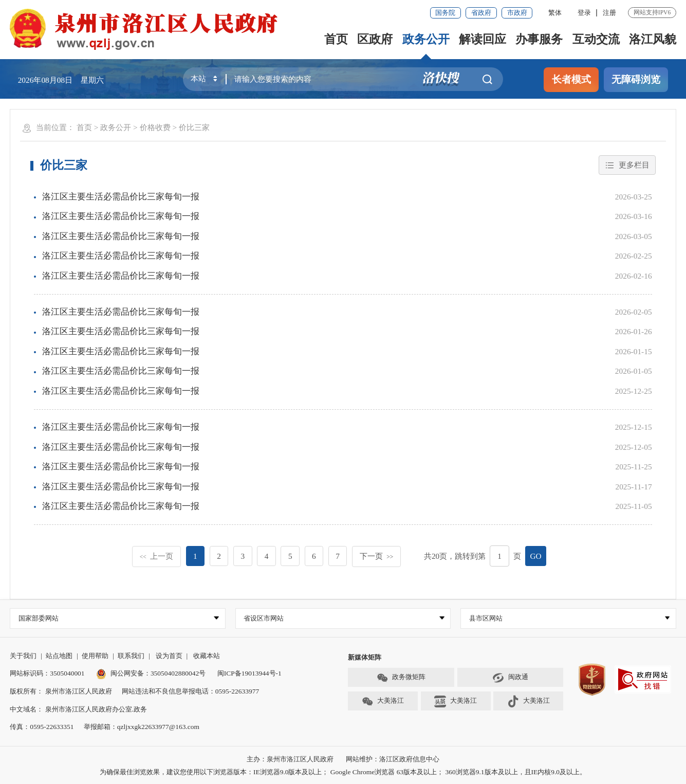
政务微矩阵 (401, 678)
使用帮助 (95, 656)
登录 (584, 13)
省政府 (481, 13)
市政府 (517, 13)
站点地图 (59, 656)
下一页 (377, 556)
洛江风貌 (653, 39)
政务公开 (426, 39)
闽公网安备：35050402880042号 (151, 673)
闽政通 (510, 678)
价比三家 (194, 127)
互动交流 (596, 39)
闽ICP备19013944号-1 (249, 673)
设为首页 (169, 656)
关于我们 (23, 656)
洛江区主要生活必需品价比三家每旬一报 (121, 197)
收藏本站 (207, 656)
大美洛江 (383, 701)
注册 (609, 13)
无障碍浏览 (636, 79)
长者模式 (571, 79)
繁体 (555, 13)
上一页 (157, 556)
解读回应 (483, 39)
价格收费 (155, 127)
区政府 (375, 39)
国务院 (445, 13)
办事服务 (539, 39)
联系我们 (131, 656)
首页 (336, 39)
